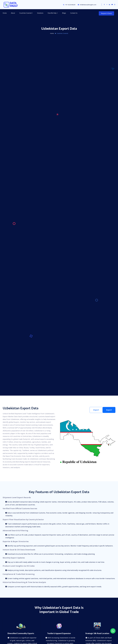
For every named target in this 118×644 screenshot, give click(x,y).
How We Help (52, 13)
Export (109, 410)
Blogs (64, 13)
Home (5, 13)
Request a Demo (106, 13)
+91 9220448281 (69, 5)
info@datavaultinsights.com (87, 5)
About (13, 13)
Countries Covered (25, 13)
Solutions (40, 13)
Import (96, 410)
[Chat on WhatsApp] (113, 631)
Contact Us (74, 13)
